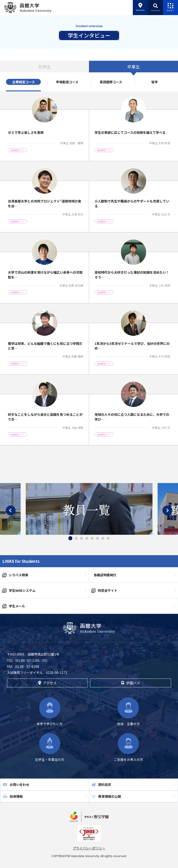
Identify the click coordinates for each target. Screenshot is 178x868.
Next (167, 510)
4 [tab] (87, 538)
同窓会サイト (108, 590)
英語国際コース (111, 82)
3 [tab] (81, 538)
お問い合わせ (19, 785)
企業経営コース (24, 82)
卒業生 (133, 67)
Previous (11, 510)
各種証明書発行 (105, 575)
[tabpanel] (89, 509)
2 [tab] (76, 538)
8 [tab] (108, 538)
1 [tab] (70, 538)
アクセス (47, 683)
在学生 (44, 67)
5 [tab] (92, 538)
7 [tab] (103, 538)
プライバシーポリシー (89, 848)
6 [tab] (97, 538)
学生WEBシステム (22, 590)
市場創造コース (67, 82)
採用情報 (16, 796)
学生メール (17, 606)
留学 (155, 82)
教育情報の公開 (110, 796)
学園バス (130, 683)
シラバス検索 (19, 575)
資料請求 (105, 785)
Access (140, 7)
